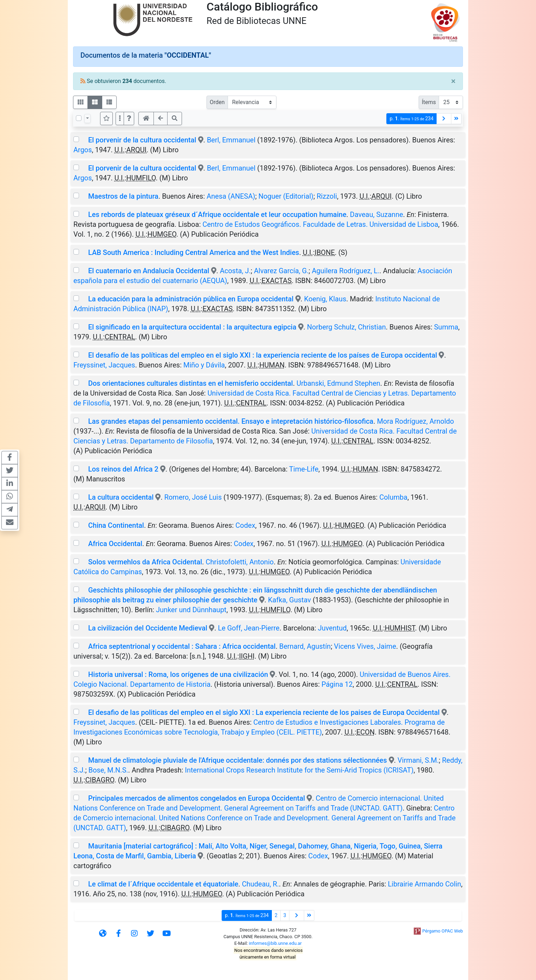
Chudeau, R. (260, 884)
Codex (245, 525)
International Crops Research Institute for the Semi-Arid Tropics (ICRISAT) (299, 770)
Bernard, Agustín (305, 646)
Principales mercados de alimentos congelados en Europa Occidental (197, 798)
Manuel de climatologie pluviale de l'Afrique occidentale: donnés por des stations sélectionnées (238, 760)
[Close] (453, 81)
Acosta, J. (235, 271)
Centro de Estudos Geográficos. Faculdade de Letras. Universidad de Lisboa (320, 224)
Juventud (332, 628)
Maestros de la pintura (123, 196)
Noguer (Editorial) (286, 196)
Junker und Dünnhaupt (191, 610)
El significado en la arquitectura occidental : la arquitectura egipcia (192, 327)
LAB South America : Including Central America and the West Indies (194, 252)
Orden (217, 102)
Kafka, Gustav (289, 600)
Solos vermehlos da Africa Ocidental (145, 562)
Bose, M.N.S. (108, 770)
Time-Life (304, 469)
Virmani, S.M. (418, 760)
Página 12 (337, 684)
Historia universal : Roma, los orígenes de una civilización (178, 674)
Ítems (429, 102)
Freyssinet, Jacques (104, 365)
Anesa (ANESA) (231, 196)
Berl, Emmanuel (231, 140)
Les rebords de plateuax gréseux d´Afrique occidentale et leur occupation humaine (217, 214)
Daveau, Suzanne (376, 214)
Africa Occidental (115, 544)
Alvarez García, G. (281, 271)
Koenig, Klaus (325, 299)
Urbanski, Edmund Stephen (338, 383)
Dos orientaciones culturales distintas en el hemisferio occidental (191, 383)
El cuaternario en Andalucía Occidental (149, 271)
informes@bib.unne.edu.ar (275, 943)
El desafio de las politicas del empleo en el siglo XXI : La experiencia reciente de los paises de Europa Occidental (264, 712)
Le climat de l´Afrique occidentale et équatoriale (163, 884)
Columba (393, 497)
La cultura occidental (121, 497)
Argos (83, 150)
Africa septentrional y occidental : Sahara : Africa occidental (182, 646)
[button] (129, 119)
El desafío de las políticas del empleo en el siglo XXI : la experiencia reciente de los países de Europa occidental (263, 355)
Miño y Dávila (204, 365)
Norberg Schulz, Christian (346, 327)
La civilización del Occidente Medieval (148, 628)
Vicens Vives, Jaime (365, 646)
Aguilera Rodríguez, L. (346, 271)
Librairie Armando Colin (424, 884)
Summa (446, 327)
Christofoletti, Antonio (240, 562)
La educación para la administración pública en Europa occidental (191, 299)
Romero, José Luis (193, 497)
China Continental (116, 525)
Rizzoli (327, 196)
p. (411, 119)
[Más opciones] (120, 119)
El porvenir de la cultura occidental (142, 140)
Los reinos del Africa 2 (123, 469)
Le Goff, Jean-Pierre (249, 628)
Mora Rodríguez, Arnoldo (415, 421)
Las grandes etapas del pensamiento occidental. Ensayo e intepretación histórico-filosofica (231, 421)
